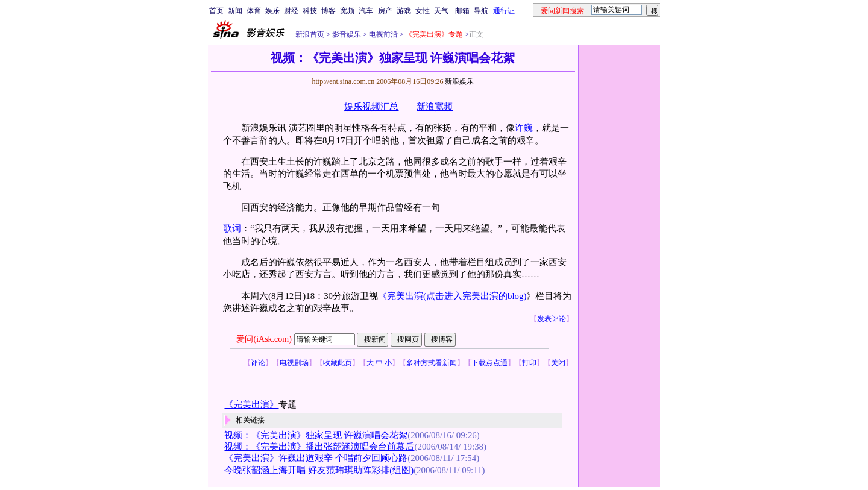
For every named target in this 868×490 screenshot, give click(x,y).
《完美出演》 (251, 404)
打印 (529, 363)
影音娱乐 (347, 34)
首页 (216, 11)
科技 (310, 11)
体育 (254, 11)
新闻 (235, 11)
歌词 (232, 228)
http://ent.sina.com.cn (344, 81)
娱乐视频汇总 (371, 107)
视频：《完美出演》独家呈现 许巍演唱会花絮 (316, 435)
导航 (481, 11)
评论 (258, 363)
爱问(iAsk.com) (264, 339)
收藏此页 (338, 363)
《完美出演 (401, 296)
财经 (291, 11)
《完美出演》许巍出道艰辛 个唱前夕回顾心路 (316, 458)
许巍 (524, 128)
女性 (423, 11)
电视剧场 (294, 363)
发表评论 (552, 319)
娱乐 (272, 11)
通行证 (504, 11)
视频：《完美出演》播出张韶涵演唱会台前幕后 (319, 447)
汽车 (366, 11)
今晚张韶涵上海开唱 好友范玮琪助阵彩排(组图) (319, 470)
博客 (329, 11)
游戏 (404, 11)
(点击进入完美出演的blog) (475, 296)
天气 (441, 11)
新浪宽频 (435, 107)
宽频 (347, 11)
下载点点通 (489, 363)
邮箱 (462, 11)
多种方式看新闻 (432, 363)
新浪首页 (310, 34)
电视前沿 (382, 34)
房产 (385, 11)
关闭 (558, 363)
